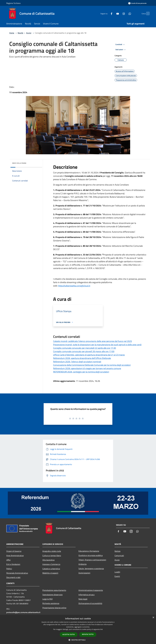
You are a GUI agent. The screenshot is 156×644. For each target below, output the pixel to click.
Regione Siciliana (13, 3)
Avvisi (29, 33)
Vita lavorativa (48, 560)
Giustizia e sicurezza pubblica (91, 555)
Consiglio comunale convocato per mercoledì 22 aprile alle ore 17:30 (85, 348)
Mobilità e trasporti (50, 573)
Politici (9, 569)
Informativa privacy (87, 595)
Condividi (120, 45)
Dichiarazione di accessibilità (90, 603)
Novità (20, 33)
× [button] (153, 618)
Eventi (117, 576)
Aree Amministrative (15, 556)
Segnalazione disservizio (52, 595)
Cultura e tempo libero (52, 556)
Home (12, 33)
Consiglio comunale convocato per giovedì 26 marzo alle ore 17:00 (84, 351)
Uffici (8, 560)
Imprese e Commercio (51, 564)
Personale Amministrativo (17, 573)
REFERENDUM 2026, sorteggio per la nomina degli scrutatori (81, 372)
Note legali (83, 599)
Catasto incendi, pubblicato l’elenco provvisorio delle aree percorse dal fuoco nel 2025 (93, 341)
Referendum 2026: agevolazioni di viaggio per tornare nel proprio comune (87, 368)
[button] (78, 640)
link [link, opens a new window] (101, 629)
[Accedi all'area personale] (137, 3)
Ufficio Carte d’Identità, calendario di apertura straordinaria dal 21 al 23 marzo (89, 355)
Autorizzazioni (84, 573)
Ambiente (83, 564)
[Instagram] (119, 13)
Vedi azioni (121, 50)
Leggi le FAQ (48, 599)
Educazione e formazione (89, 551)
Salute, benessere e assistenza (91, 568)
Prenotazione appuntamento (54, 590)
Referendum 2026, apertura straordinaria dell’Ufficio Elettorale (82, 358)
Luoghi (117, 572)
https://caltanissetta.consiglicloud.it (74, 286)
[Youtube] (113, 13)
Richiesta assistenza (51, 603)
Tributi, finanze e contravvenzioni (92, 560)
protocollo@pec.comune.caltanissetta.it (23, 612)
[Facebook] (107, 13)
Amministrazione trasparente (91, 590)
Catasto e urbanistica (51, 569)
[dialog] (78, 629)
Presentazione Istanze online (54, 608)
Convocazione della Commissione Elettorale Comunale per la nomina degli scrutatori (92, 365)
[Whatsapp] (125, 13)
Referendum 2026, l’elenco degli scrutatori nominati (77, 362)
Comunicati (119, 556)
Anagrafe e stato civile (52, 551)
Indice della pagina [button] (19, 163)
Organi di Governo (14, 551)
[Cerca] (147, 13)
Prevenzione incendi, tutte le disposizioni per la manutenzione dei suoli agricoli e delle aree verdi (97, 345)
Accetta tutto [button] (69, 634)
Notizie (117, 551)
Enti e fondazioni (13, 564)
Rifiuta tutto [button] (88, 634)
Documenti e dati (13, 577)
